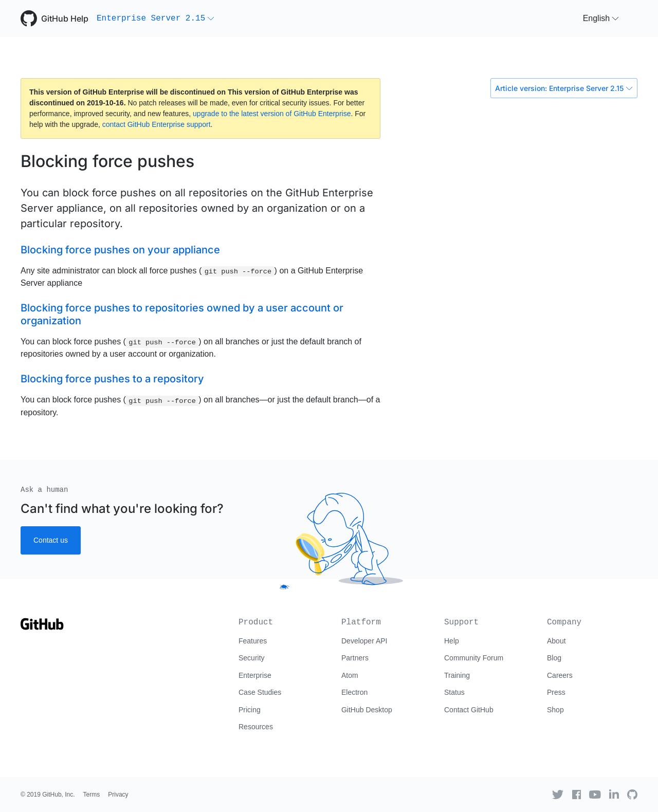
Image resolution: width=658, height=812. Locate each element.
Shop (555, 710)
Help (452, 641)
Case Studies (260, 692)
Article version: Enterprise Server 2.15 (564, 88)
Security (252, 658)
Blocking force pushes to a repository (112, 379)
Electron (354, 692)
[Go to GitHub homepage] (42, 628)
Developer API (364, 641)
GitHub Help (65, 19)
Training (457, 675)
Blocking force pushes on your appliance (120, 250)
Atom (350, 675)
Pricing (250, 710)
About (556, 641)
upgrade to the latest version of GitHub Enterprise (272, 114)
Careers (560, 675)
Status (454, 692)
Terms (92, 795)
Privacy (118, 795)
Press (556, 692)
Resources (256, 727)
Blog (554, 658)
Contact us (51, 540)
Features (253, 641)
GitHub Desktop (367, 710)
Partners (355, 658)
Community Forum (474, 658)
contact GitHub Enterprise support (157, 124)
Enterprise (255, 675)
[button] (156, 19)
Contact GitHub (469, 710)
